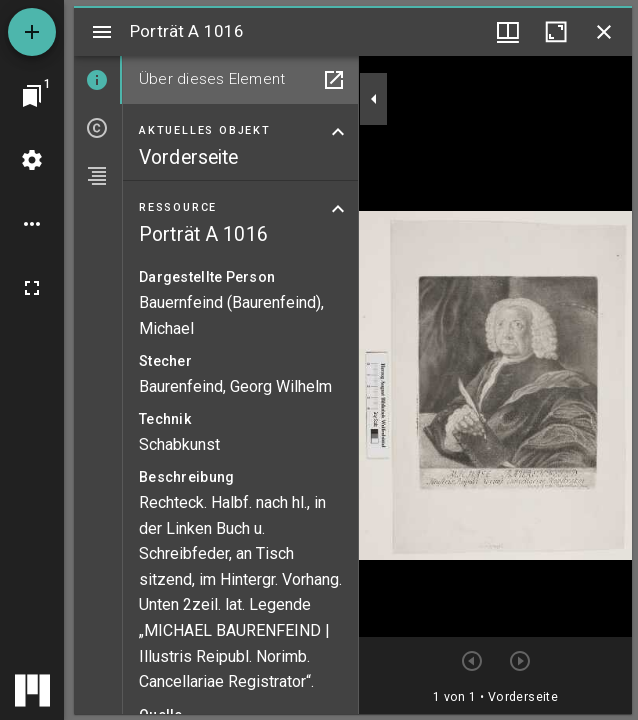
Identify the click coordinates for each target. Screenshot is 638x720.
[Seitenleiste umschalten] (102, 32)
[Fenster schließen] (604, 32)
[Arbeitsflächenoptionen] (32, 224)
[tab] (98, 80)
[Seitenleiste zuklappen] (374, 99)
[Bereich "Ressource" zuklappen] (338, 209)
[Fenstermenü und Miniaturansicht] (508, 32)
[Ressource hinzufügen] (32, 32)
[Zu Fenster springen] (32, 96)
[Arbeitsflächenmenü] (32, 160)
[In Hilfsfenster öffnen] (334, 80)
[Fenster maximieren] (556, 32)
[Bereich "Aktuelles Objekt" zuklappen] (338, 132)
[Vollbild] (32, 288)
